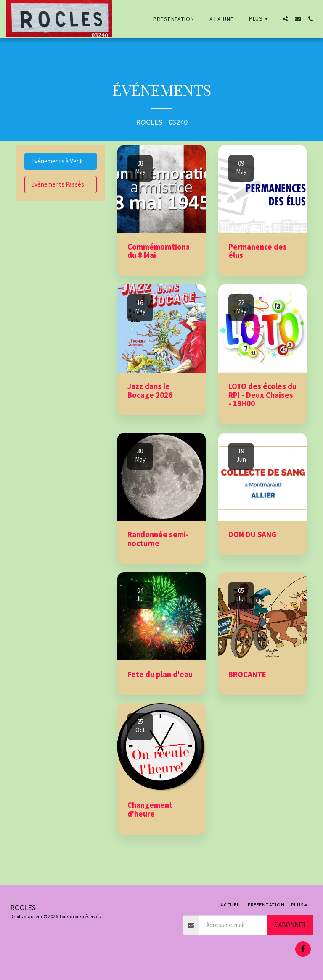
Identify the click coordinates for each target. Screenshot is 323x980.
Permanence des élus (258, 251)
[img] (161, 189)
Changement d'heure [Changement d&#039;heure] (150, 809)
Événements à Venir (57, 161)
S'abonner (290, 925)
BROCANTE (247, 674)
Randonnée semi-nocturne (158, 539)
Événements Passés (58, 184)
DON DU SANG (252, 535)
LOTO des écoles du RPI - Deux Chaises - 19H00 (262, 395)
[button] (285, 19)
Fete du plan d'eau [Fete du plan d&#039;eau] (160, 674)
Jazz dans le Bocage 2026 (150, 391)
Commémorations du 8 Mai (159, 251)
